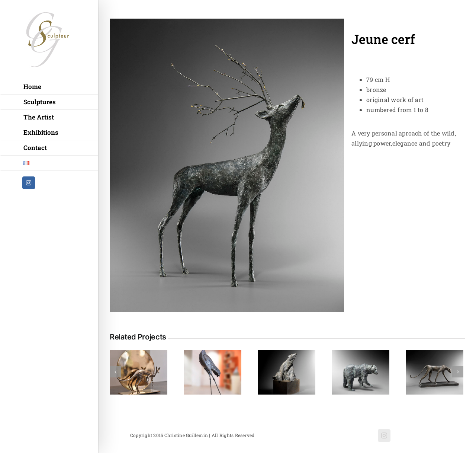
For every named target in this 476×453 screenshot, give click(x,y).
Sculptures (40, 102)
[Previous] (115, 372)
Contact (35, 148)
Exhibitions (41, 132)
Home (32, 87)
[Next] (458, 372)
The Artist (39, 117)
